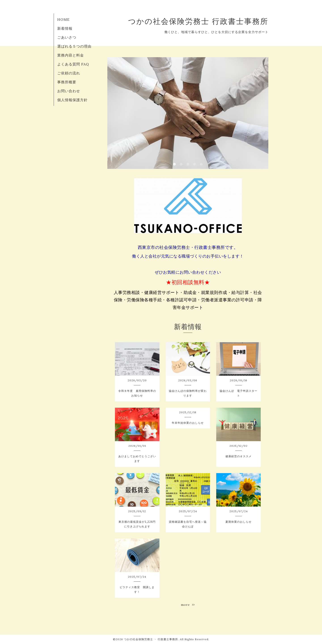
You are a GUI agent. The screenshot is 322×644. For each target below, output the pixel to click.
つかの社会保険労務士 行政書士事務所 (198, 21)
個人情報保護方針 (72, 100)
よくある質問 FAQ (73, 64)
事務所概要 (67, 82)
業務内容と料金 (71, 55)
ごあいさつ (67, 37)
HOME (63, 19)
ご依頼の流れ (69, 73)
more (188, 605)
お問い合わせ (69, 91)
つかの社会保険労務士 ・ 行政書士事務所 (151, 639)
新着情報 (65, 28)
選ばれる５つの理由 (74, 46)
